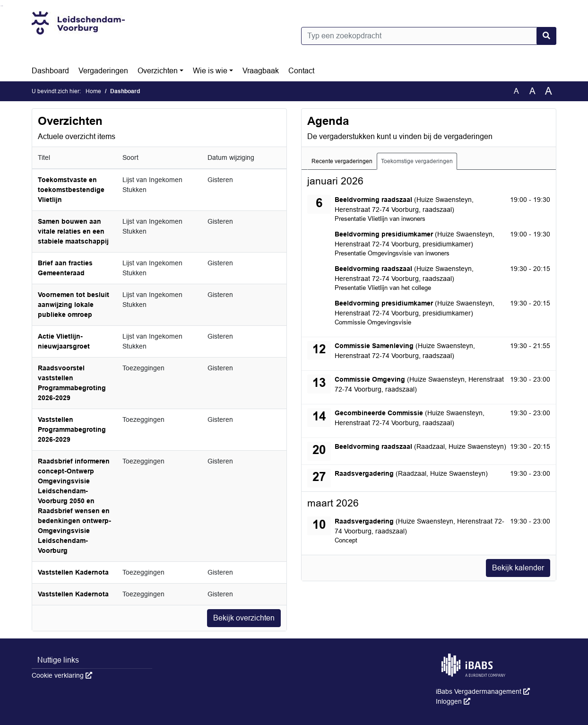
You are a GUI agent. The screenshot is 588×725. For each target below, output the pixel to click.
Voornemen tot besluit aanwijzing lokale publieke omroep (73, 305)
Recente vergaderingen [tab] (342, 161)
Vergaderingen (103, 71)
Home (93, 91)
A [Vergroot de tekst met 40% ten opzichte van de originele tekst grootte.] (549, 91)
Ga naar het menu (3, 6)
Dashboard (50, 71)
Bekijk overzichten (244, 618)
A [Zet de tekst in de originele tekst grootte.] (516, 91)
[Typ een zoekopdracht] (429, 36)
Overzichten (158, 71)
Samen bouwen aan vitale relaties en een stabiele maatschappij (73, 231)
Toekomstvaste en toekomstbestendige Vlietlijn (71, 190)
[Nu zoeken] (546, 36)
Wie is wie (210, 71)
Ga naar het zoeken (1, 6)
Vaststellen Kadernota (73, 572)
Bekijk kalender (518, 568)
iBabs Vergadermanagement (483, 691)
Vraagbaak (261, 71)
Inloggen (453, 701)
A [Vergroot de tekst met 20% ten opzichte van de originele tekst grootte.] (532, 91)
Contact (301, 71)
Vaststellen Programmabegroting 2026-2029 (72, 429)
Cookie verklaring (62, 675)
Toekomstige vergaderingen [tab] (417, 161)
